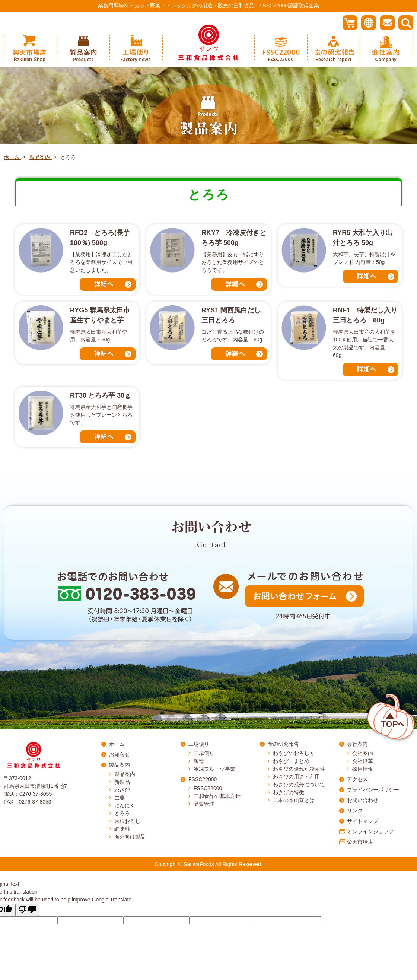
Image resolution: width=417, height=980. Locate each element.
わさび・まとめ (291, 761)
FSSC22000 (203, 779)
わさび (122, 790)
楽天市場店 (360, 842)
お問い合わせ (363, 800)
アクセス (357, 779)
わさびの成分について (299, 785)
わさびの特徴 (289, 792)
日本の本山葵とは (294, 800)
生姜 (120, 798)
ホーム (117, 744)
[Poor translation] (27, 910)
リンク (355, 811)
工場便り (199, 744)
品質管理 (204, 804)
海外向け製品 (130, 837)
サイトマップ (363, 821)
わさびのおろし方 (294, 753)
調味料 (122, 829)
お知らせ (120, 754)
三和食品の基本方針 (217, 796)
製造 (199, 761)
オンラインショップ (370, 831)
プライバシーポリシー (373, 790)
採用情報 (363, 769)
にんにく (125, 805)
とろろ (122, 813)
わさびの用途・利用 (296, 777)
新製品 (122, 782)
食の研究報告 (283, 744)
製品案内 (120, 765)
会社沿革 (363, 761)
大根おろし (127, 821)
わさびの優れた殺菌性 (299, 769)
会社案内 (357, 744)
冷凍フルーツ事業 (214, 769)
